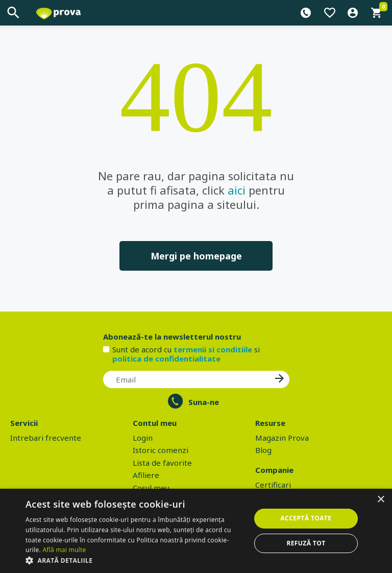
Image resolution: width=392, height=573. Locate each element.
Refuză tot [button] (306, 543)
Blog (263, 450)
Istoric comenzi (161, 450)
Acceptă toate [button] (306, 518)
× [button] (381, 500)
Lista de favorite (162, 463)
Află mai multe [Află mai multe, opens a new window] (64, 550)
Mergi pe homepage (196, 256)
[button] (135, 560)
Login (143, 438)
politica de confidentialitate (166, 359)
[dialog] (196, 531)
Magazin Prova (282, 438)
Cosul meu (151, 488)
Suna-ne (204, 402)
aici (237, 190)
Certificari (273, 485)
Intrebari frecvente (46, 438)
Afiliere (146, 475)
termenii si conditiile (213, 349)
